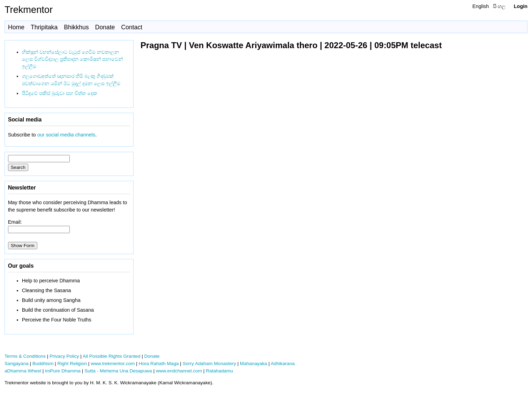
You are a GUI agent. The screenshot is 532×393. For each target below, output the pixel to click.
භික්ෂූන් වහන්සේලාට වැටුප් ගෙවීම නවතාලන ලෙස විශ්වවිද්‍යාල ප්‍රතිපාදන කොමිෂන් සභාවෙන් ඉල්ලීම (72, 59)
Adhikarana (283, 364)
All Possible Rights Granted (111, 356)
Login (521, 6)
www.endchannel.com (179, 371)
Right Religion (72, 364)
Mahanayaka (254, 364)
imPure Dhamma (63, 371)
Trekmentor (29, 10)
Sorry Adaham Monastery (209, 364)
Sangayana (17, 364)
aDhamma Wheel (23, 371)
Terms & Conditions (25, 356)
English (481, 6)
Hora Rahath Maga (159, 364)
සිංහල (499, 6)
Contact (132, 27)
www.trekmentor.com (113, 364)
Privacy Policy (64, 356)
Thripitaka (44, 27)
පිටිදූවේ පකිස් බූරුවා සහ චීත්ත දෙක (60, 93)
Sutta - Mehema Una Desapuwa (118, 371)
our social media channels (66, 135)
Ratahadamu (219, 371)
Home (16, 27)
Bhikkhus (76, 27)
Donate (105, 27)
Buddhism (43, 364)
